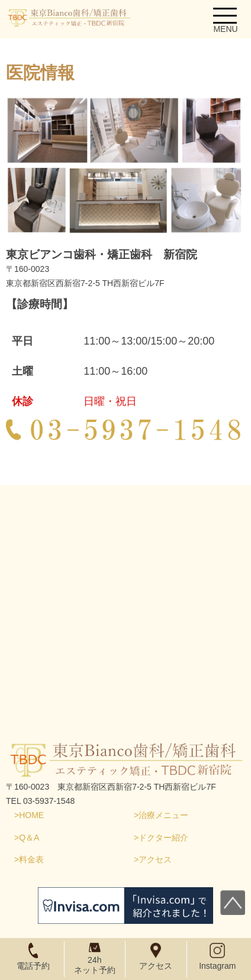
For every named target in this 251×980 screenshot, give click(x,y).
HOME (31, 815)
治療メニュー (163, 815)
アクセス (155, 859)
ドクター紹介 (163, 838)
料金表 (31, 859)
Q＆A (29, 838)
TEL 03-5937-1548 (40, 801)
